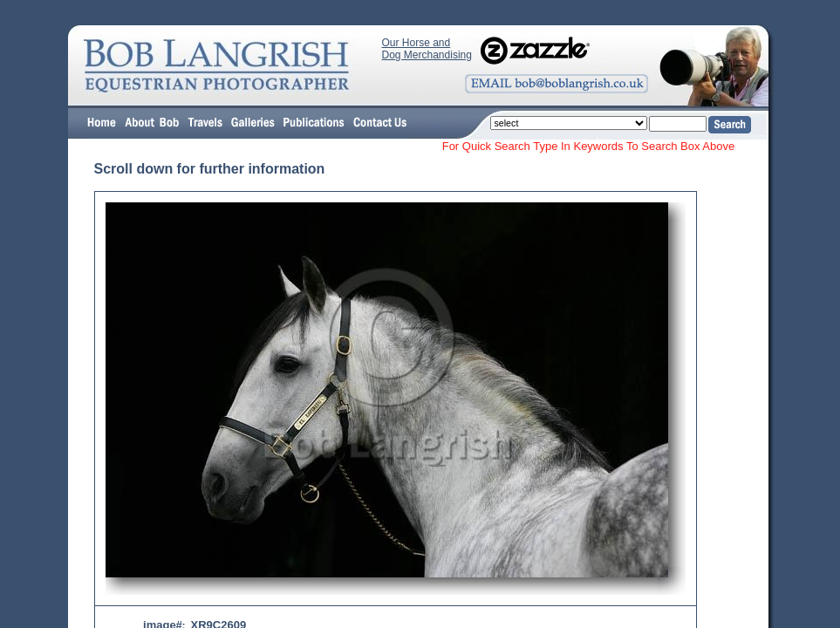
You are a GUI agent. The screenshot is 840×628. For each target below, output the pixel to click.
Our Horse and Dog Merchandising (427, 49)
